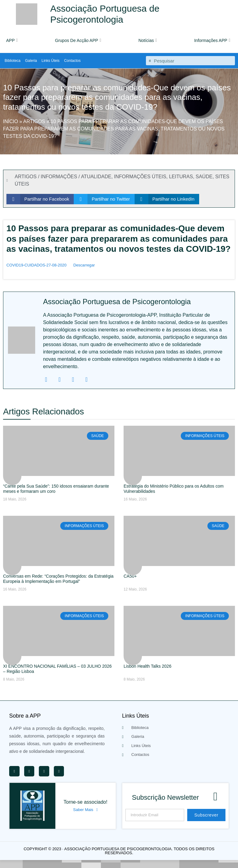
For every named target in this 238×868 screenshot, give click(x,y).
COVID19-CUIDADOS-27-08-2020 (36, 265)
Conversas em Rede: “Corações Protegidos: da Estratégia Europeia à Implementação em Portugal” (58, 579)
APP (12, 40)
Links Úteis (51, 61)
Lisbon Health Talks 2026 (147, 666)
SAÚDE (204, 177)
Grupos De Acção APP (78, 40)
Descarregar (84, 265)
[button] (40, 199)
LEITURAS (181, 177)
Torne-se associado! (86, 802)
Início (11, 121)
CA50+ (130, 576)
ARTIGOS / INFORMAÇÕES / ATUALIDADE (63, 177)
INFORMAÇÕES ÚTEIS (140, 177)
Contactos (72, 61)
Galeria (31, 61)
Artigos (34, 121)
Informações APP (212, 40)
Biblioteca (13, 61)
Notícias (148, 40)
